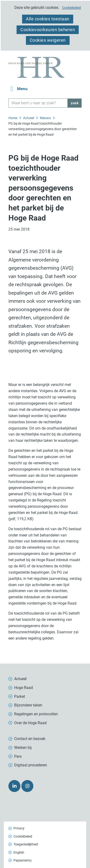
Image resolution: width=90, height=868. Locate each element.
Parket (20, 696)
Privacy (19, 828)
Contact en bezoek (30, 739)
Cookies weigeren (48, 40)
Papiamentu (23, 860)
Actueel (20, 679)
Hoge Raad (24, 688)
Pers (18, 756)
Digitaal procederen (31, 765)
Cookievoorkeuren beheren (48, 30)
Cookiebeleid (72, 8)
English (19, 852)
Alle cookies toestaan (48, 19)
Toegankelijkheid (26, 844)
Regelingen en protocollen (36, 714)
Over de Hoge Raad (30, 723)
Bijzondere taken (28, 705)
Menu (22, 89)
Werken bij (23, 748)
